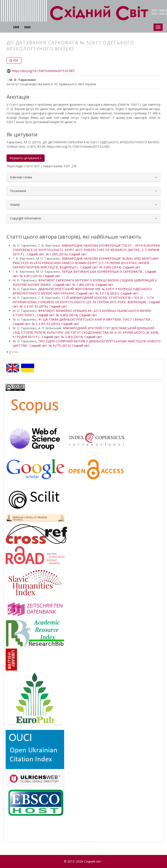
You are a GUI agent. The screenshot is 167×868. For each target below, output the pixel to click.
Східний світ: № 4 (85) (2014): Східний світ (110, 267)
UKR (16, 27)
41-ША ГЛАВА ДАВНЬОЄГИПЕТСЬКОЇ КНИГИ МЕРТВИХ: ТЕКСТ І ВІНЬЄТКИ (95, 319)
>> (16, 352)
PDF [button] (15, 60)
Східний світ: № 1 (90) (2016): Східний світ (57, 254)
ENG (28, 27)
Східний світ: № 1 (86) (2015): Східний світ (83, 285)
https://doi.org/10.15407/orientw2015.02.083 (43, 71)
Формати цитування (26, 158)
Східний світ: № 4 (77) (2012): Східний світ (60, 345)
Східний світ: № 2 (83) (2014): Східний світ (72, 337)
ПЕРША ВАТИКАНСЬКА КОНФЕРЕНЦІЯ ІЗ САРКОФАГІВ (102, 272)
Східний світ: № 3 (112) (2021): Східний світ (107, 293)
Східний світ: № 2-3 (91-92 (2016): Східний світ (46, 324)
